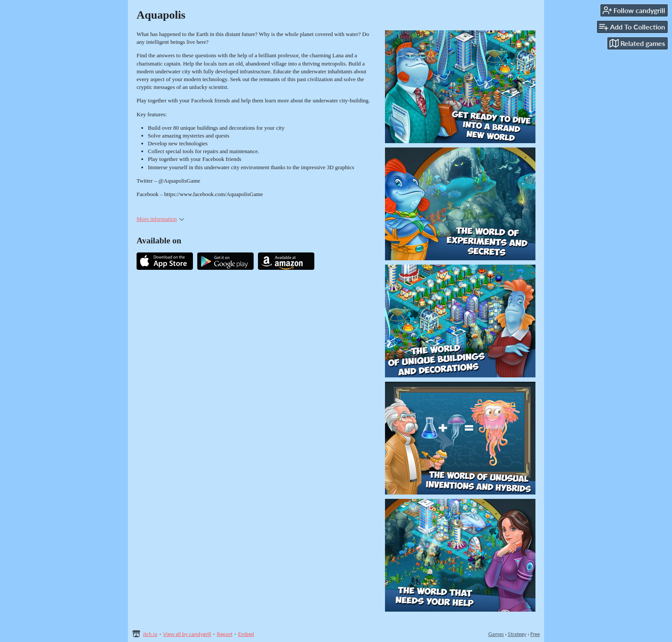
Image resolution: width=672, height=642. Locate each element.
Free (535, 634)
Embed (246, 634)
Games (496, 634)
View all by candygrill (187, 634)
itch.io (150, 634)
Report (225, 634)
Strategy (517, 634)
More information (160, 219)
